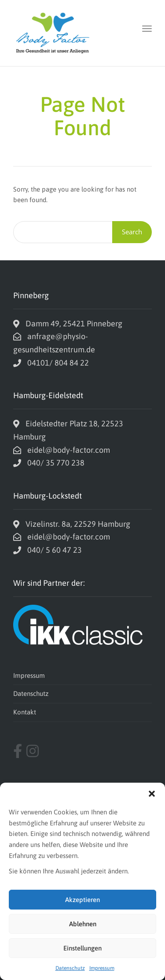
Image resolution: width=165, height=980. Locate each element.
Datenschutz (70, 968)
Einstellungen (82, 948)
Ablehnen (83, 924)
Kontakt (25, 712)
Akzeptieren (82, 900)
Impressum (102, 968)
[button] (152, 794)
